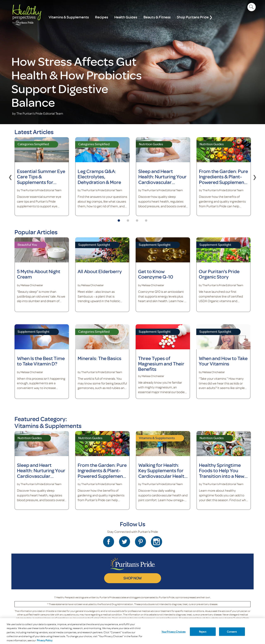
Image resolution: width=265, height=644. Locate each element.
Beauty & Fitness (157, 17)
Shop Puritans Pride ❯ (195, 17)
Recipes (102, 17)
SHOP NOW (132, 578)
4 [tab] (146, 219)
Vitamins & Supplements (69, 17)
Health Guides (126, 17)
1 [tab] (119, 219)
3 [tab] (137, 219)
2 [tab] (128, 219)
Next (255, 177)
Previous (10, 177)
